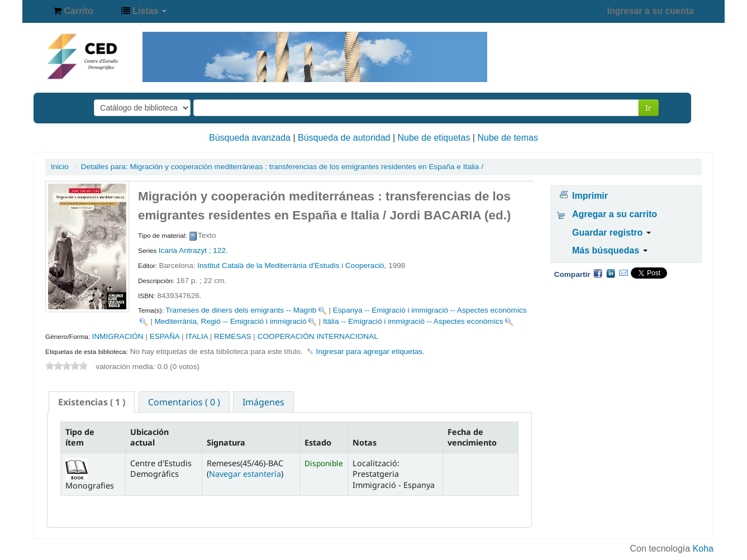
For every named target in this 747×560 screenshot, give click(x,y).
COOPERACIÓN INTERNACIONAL (318, 336)
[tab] (92, 402)
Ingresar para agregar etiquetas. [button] (370, 351)
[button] (73, 11)
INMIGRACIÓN (117, 336)
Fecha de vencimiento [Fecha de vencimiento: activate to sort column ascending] (472, 437)
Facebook (598, 273)
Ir (648, 107)
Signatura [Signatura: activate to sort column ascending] (226, 442)
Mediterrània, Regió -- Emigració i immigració (230, 321)
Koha (703, 549)
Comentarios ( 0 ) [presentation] (184, 402)
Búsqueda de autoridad (344, 138)
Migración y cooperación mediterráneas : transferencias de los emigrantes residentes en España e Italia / (282, 167)
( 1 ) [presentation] (92, 402)
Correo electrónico (624, 273)
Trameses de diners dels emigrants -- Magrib (241, 310)
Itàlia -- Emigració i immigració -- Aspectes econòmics (413, 321)
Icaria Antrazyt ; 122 (192, 250)
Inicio (60, 167)
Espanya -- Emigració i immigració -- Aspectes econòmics (430, 310)
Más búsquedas (610, 250)
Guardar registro (612, 233)
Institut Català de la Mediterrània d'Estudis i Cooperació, (293, 265)
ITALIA (197, 336)
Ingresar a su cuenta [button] (650, 11)
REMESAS (232, 336)
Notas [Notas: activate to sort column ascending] (365, 442)
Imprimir (590, 196)
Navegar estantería (245, 474)
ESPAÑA (165, 336)
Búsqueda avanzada (250, 138)
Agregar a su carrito (615, 214)
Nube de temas (508, 138)
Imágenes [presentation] (263, 402)
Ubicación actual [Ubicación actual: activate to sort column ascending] (149, 437)
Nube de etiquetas (434, 138)
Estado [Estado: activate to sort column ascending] (318, 442)
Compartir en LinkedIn (611, 273)
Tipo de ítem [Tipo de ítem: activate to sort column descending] (80, 437)
